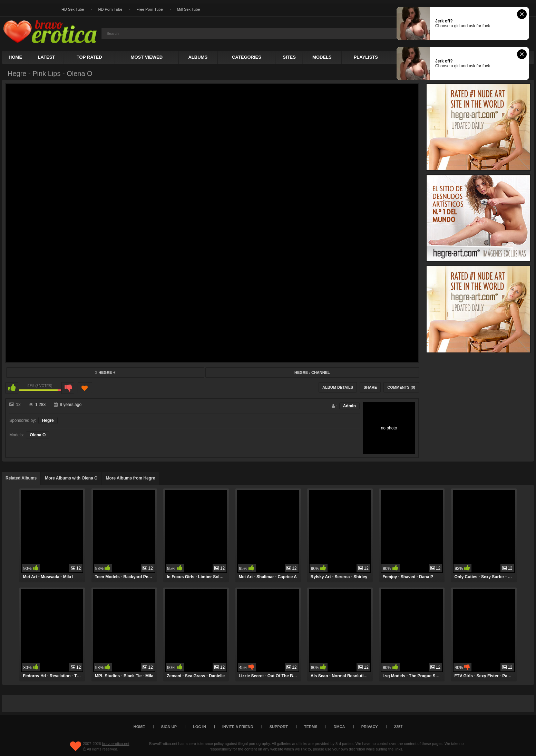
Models (322, 57)
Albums (198, 57)
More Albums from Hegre (131, 478)
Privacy (370, 727)
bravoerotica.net (116, 744)
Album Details (338, 387)
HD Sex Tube (73, 9)
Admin (349, 406)
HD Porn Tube (110, 9)
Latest (47, 57)
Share (370, 387)
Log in (199, 727)
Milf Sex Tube (189, 9)
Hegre (105, 372)
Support (279, 727)
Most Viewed (147, 57)
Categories (247, 57)
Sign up (169, 727)
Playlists (366, 57)
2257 (398, 727)
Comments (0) (401, 387)
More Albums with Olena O (71, 478)
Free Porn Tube (149, 9)
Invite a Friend (238, 727)
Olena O (38, 435)
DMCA (339, 727)
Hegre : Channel (312, 372)
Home (15, 57)
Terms (311, 727)
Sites (289, 57)
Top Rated (89, 57)
